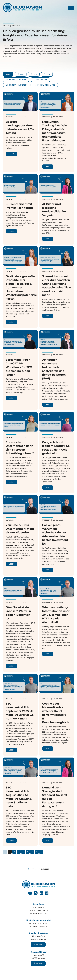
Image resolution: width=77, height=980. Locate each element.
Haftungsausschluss (38, 913)
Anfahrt (38, 944)
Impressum (38, 907)
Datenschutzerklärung (38, 910)
